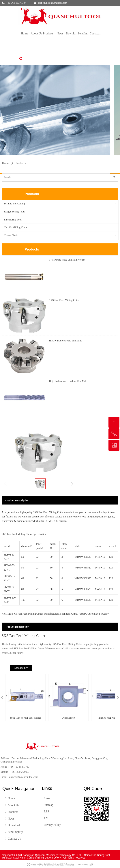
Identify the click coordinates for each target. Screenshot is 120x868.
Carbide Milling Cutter (16, 227)
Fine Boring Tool (13, 220)
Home (6, 163)
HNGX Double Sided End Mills (65, 341)
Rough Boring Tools (14, 212)
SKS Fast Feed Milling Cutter (64, 300)
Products (21, 163)
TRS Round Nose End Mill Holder (67, 260)
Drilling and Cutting (60, 204)
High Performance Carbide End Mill (68, 381)
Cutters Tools (60, 236)
